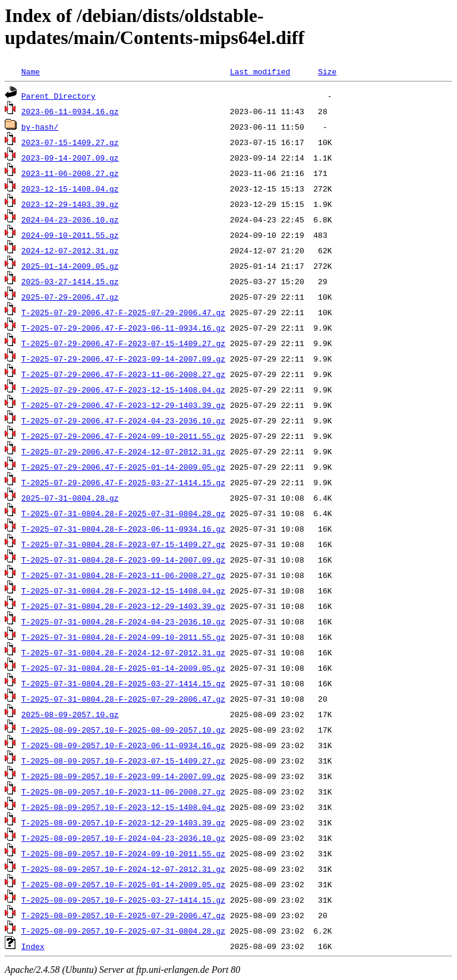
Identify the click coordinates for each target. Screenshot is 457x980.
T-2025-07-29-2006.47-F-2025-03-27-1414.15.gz (123, 482)
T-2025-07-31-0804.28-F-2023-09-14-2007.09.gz (123, 560)
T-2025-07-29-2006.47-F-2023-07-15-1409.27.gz (123, 343)
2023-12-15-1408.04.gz (70, 189)
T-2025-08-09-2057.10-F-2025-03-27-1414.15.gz (123, 900)
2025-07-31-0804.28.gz (70, 498)
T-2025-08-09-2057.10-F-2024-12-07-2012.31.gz (123, 869)
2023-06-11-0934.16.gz (70, 111)
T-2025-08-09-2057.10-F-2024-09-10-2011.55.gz (123, 853)
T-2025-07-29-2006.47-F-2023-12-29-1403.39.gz (123, 405)
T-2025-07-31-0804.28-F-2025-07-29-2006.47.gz (123, 699)
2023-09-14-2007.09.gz (70, 158)
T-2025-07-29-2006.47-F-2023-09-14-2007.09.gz (123, 359)
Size (327, 71)
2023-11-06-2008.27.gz (70, 173)
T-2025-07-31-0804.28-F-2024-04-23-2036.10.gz (123, 621)
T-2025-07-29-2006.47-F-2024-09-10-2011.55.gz (123, 436)
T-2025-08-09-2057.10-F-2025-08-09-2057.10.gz (123, 730)
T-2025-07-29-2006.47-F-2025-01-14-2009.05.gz (123, 467)
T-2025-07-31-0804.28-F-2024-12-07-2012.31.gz (123, 652)
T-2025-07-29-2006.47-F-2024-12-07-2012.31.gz (123, 451)
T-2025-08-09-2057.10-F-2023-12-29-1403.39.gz (123, 822)
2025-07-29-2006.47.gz (70, 297)
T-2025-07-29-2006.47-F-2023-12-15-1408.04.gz (123, 390)
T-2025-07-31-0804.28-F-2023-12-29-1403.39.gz (123, 606)
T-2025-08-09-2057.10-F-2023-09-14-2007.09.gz (123, 776)
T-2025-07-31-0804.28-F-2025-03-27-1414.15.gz (123, 683)
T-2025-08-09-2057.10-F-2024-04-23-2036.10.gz (123, 838)
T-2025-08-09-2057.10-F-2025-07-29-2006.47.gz (123, 915)
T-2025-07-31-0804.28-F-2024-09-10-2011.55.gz (123, 637)
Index (33, 946)
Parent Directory (59, 96)
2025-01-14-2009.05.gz (70, 266)
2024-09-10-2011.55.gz (70, 235)
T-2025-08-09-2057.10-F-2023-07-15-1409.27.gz (123, 761)
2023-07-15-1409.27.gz (70, 142)
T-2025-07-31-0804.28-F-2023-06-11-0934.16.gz (123, 529)
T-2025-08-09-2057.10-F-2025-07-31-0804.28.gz (123, 931)
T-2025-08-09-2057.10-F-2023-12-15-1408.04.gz (123, 807)
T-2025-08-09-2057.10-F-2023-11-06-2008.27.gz (123, 791)
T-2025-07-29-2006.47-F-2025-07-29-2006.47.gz (123, 312)
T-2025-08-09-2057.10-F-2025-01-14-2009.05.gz (123, 884)
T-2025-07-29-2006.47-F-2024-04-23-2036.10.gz (123, 420)
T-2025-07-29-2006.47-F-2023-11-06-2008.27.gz (123, 374)
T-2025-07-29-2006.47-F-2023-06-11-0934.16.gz (123, 328)
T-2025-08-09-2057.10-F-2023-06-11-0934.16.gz (123, 745)
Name (31, 71)
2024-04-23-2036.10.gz (70, 219)
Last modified (260, 71)
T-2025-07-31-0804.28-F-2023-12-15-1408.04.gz (123, 590)
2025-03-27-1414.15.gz (70, 281)
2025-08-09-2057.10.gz (70, 714)
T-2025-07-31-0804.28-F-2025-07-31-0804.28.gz (123, 513)
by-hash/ (40, 127)
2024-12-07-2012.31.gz (70, 250)
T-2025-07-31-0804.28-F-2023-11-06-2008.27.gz (123, 575)
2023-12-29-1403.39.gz (70, 204)
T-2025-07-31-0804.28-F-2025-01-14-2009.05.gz (123, 668)
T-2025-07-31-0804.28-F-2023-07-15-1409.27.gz (123, 544)
